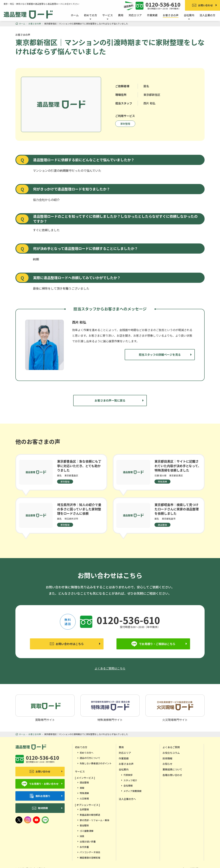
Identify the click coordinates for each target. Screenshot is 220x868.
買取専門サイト (45, 708)
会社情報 (128, 786)
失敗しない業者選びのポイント (96, 763)
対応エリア (135, 15)
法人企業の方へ (127, 799)
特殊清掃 (84, 793)
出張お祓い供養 (88, 842)
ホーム (75, 15)
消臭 (82, 836)
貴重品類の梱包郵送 (90, 815)
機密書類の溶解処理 (90, 858)
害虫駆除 (84, 825)
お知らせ (167, 764)
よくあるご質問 (171, 747)
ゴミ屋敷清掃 (87, 831)
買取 (82, 788)
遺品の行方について (90, 758)
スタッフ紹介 (130, 780)
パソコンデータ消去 (90, 852)
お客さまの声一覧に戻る (110, 400)
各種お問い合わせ (172, 775)
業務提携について (172, 769)
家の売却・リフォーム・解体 (94, 820)
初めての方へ (87, 753)
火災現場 (84, 798)
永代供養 (84, 847)
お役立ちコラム (171, 753)
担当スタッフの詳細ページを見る (160, 355)
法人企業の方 (207, 15)
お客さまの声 (171, 15)
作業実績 (152, 15)
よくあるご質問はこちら (110, 668)
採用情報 (167, 758)
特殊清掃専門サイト (110, 708)
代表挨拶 (128, 775)
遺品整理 (84, 782)
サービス (80, 771)
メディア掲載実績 (133, 791)
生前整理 (84, 809)
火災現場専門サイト (175, 708)
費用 (121, 15)
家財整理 (125, 124)
